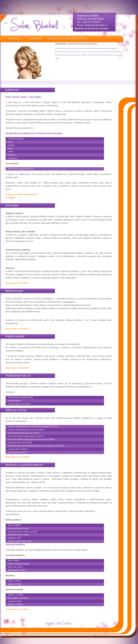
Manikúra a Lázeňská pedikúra (68, 38)
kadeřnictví (16, 38)
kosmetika (35, 38)
